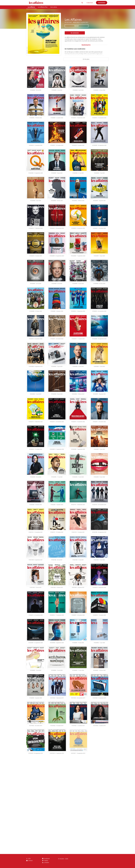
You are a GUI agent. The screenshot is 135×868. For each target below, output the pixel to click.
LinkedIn (46, 862)
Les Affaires (31, 7)
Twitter (45, 860)
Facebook (46, 859)
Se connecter (75, 33)
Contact (29, 860)
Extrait (77, 26)
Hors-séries (54, 7)
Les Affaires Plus (43, 7)
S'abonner (90, 3)
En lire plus (86, 59)
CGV (28, 859)
